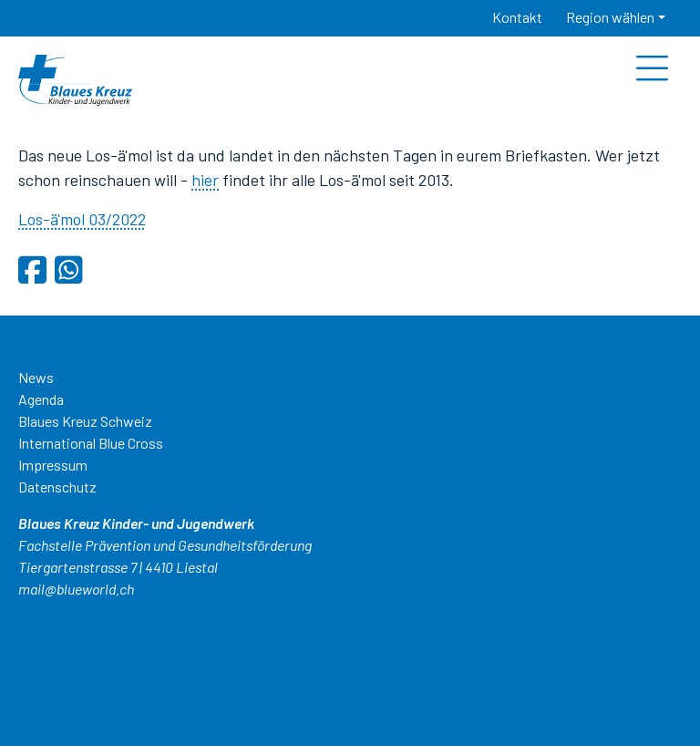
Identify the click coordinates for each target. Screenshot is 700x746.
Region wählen (610, 17)
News (36, 377)
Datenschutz (57, 487)
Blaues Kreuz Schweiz (85, 421)
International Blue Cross (91, 443)
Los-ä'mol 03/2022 (82, 219)
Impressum (53, 465)
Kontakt (517, 17)
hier (205, 180)
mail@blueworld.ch (76, 589)
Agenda (41, 399)
